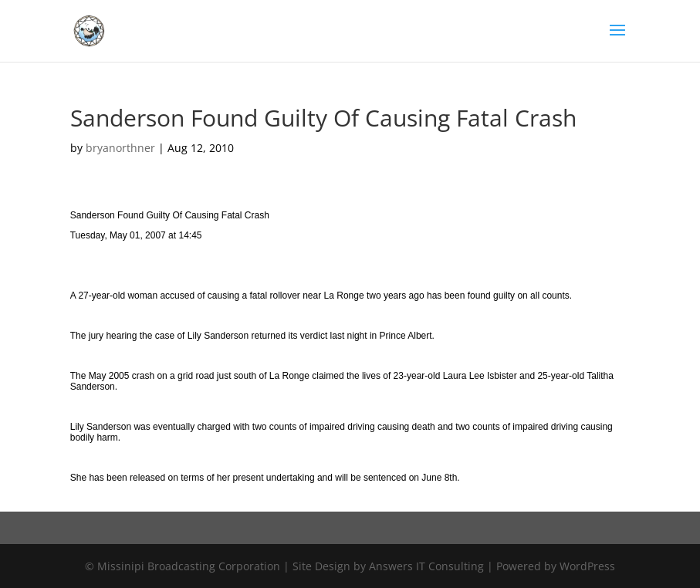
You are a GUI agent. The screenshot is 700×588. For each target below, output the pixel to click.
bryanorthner (120, 148)
